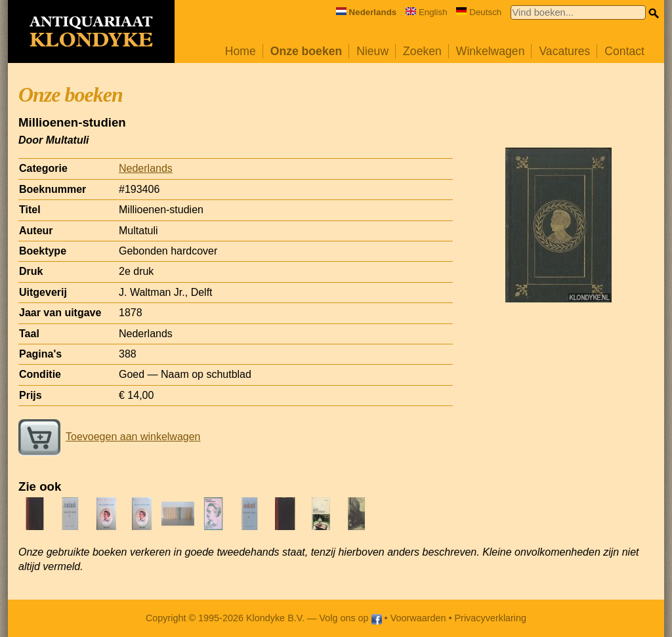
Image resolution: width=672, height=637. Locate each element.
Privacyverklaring (491, 618)
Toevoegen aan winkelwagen (109, 437)
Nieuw (372, 51)
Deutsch (479, 12)
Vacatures (564, 51)
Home (241, 51)
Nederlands (146, 168)
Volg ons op (350, 618)
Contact (624, 51)
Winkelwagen (491, 51)
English (427, 12)
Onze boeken (306, 51)
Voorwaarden (418, 618)
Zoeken (422, 51)
